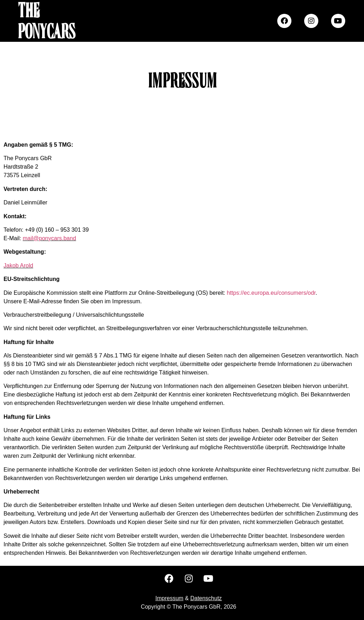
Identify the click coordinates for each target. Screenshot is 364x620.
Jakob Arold (18, 266)
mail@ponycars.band (49, 238)
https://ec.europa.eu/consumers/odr (271, 293)
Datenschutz (206, 598)
